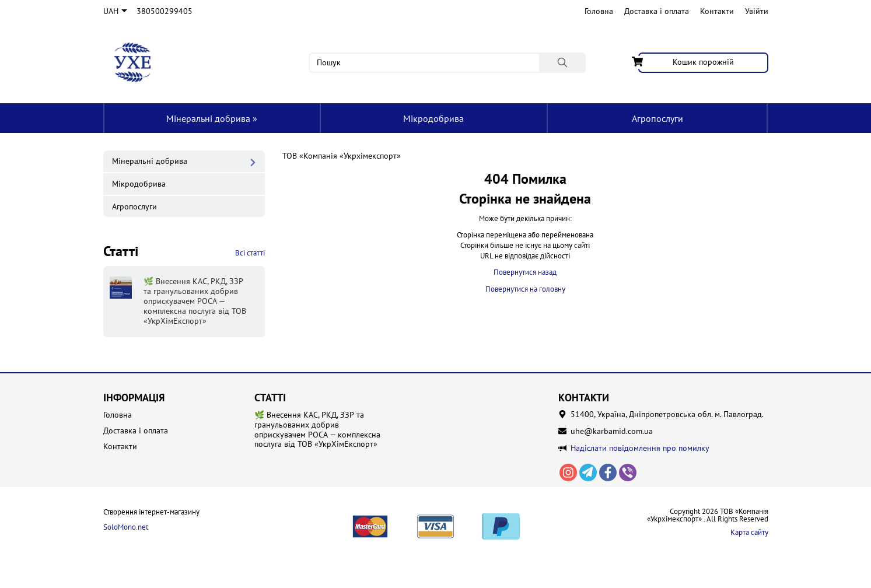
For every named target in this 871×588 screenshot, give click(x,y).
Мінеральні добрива (212, 118)
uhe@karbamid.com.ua (612, 431)
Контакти (717, 11)
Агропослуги (657, 118)
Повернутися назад (525, 272)
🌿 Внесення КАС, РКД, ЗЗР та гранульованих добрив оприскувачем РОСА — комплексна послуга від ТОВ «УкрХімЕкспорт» (317, 430)
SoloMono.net (126, 527)
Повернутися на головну (525, 289)
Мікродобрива (433, 118)
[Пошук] (562, 63)
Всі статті (250, 253)
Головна (599, 11)
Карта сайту (749, 532)
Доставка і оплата (657, 11)
